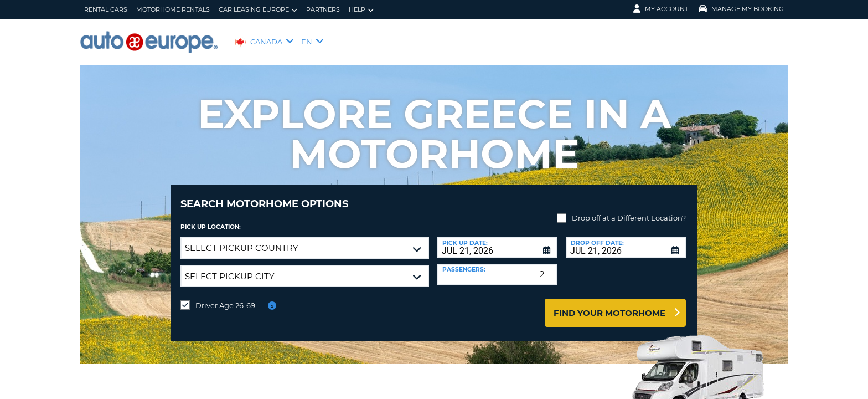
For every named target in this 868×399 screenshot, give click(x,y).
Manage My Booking (741, 9)
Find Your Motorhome (609, 305)
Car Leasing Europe (258, 10)
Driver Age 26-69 (225, 297)
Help (361, 10)
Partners (323, 9)
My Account (661, 9)
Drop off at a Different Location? (629, 209)
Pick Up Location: (211, 219)
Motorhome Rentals (173, 9)
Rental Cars (106, 9)
